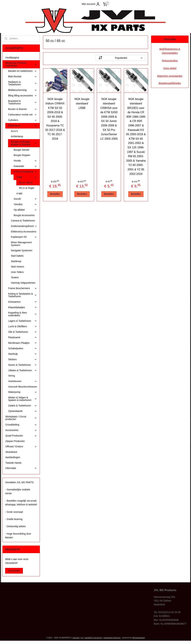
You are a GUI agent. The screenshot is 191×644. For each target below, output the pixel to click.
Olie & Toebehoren (23, 332)
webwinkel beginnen (112, 638)
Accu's (14, 131)
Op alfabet (25, 210)
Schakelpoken (23, 348)
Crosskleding (21, 425)
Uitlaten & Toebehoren (23, 370)
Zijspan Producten (15, 441)
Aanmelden (14, 571)
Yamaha (25, 204)
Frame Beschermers (23, 288)
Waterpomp (23, 392)
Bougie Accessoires (24, 215)
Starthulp (23, 354)
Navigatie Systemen (22, 250)
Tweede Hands (13, 463)
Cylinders (23, 120)
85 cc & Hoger (27, 188)
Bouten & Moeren (23, 109)
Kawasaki (25, 166)
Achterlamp (17, 136)
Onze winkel (170, 68)
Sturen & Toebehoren (23, 365)
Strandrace (11, 452)
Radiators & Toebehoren (23, 83)
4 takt (19, 193)
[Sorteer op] (120, 58)
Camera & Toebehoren (23, 221)
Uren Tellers (17, 272)
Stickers (23, 359)
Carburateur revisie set (23, 115)
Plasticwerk (23, 337)
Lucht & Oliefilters (23, 326)
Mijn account (91, 4)
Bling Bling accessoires (23, 96)
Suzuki (25, 199)
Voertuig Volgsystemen (23, 283)
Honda (25, 161)
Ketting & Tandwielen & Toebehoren (23, 295)
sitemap (76, 638)
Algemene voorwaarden (170, 76)
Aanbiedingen (13, 457)
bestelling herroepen (93, 638)
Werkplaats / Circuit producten (21, 418)
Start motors (17, 267)
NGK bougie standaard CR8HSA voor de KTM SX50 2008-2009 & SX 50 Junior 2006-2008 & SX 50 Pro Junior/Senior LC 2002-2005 (109, 119)
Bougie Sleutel (21, 150)
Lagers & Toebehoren (23, 321)
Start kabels (17, 256)
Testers (15, 277)
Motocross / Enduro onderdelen (21, 64)
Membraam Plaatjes (23, 343)
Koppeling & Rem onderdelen (23, 314)
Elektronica (23, 126)
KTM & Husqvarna (25, 172)
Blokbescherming (23, 90)
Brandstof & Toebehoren (23, 102)
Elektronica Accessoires (24, 232)
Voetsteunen (23, 381)
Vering (12, 376)
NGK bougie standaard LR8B (82, 103)
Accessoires (21, 430)
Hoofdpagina (12, 58)
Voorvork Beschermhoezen (23, 387)
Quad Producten (21, 436)
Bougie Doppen (22, 155)
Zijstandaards (23, 411)
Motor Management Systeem (21, 244)
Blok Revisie (23, 77)
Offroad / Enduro (21, 447)
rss (82, 638)
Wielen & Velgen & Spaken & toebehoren (23, 399)
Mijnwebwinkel (139, 638)
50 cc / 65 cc (26, 183)
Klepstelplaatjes (23, 307)
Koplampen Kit (24, 237)
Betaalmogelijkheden (170, 83)
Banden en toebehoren (23, 71)
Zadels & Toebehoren (23, 406)
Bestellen (55, 194)
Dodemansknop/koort (24, 226)
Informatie (21, 468)
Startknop (16, 261)
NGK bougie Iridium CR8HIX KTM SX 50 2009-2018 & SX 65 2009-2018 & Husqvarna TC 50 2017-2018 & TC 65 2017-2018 (55, 119)
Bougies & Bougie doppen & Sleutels (24, 143)
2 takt (27, 177)
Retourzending (170, 61)
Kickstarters (23, 302)
